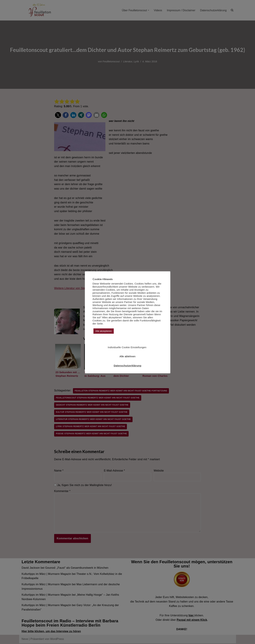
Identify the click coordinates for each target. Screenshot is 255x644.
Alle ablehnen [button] (128, 356)
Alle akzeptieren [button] (104, 331)
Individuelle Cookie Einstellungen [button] (127, 347)
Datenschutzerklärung (128, 366)
